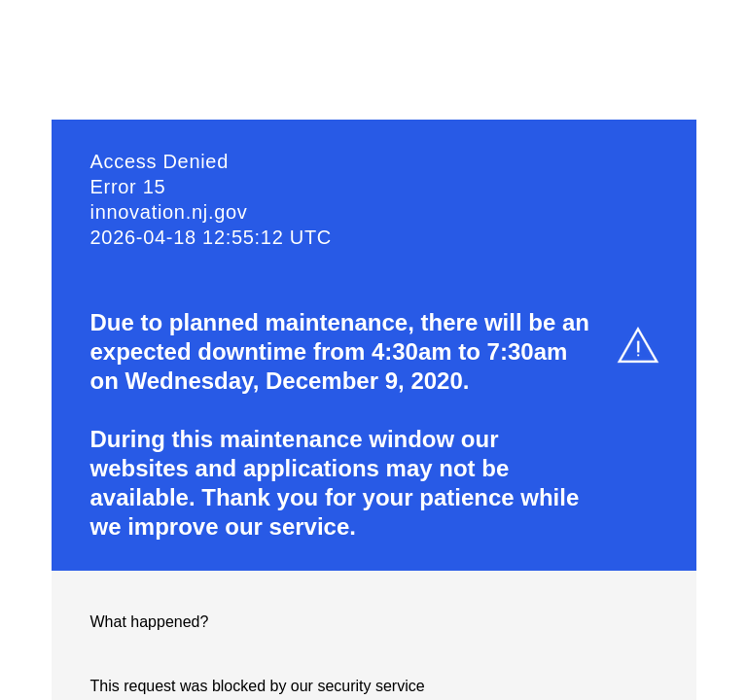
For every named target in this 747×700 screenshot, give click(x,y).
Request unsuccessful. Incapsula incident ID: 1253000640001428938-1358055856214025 (373, 350)
